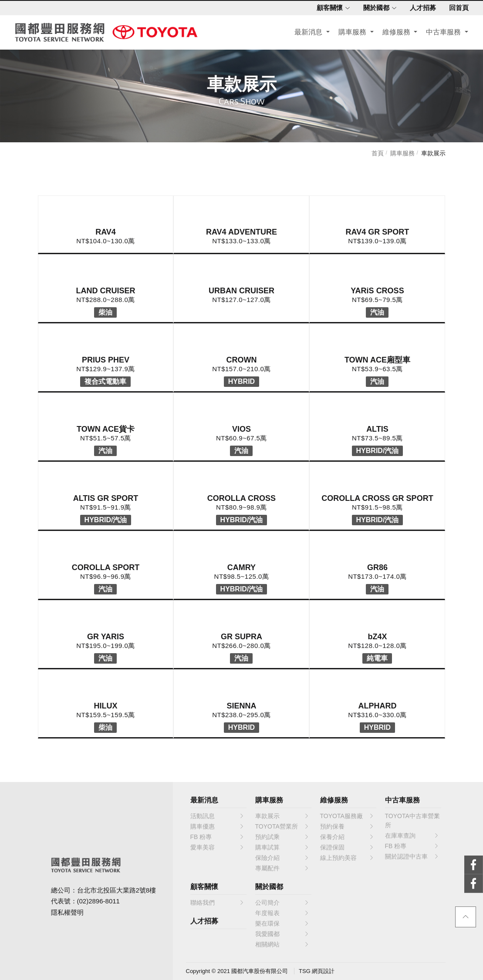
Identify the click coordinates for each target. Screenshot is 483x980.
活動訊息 (217, 816)
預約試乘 (282, 837)
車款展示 (433, 153)
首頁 (378, 153)
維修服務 (395, 33)
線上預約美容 (347, 858)
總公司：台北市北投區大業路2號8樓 (104, 890)
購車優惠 (217, 826)
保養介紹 (347, 837)
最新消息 (307, 33)
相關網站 (282, 944)
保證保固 (347, 847)
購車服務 (351, 33)
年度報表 (282, 913)
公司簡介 (282, 903)
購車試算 (282, 847)
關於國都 (377, 8)
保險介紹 (282, 858)
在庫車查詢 (412, 836)
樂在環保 (282, 923)
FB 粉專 (217, 837)
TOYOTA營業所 (282, 826)
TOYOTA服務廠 (347, 816)
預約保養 (347, 826)
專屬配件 (282, 868)
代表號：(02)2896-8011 (85, 901)
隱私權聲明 (67, 912)
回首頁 (456, 8)
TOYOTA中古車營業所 (412, 820)
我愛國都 (282, 934)
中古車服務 (442, 33)
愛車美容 (217, 847)
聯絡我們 (217, 903)
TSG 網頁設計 (317, 971)
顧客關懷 (330, 8)
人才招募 (420, 8)
